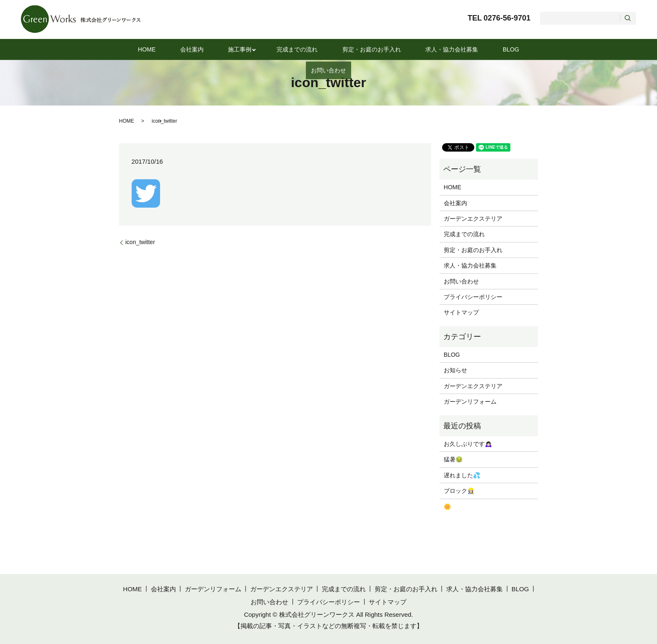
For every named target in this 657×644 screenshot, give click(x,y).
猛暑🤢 (453, 459)
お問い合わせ (506, 49)
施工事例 (217, 49)
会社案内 (178, 49)
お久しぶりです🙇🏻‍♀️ (468, 444)
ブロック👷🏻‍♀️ (459, 491)
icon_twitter (140, 242)
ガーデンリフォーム (470, 402)
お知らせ (455, 370)
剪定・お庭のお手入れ (339, 49)
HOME (142, 49)
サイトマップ (461, 312)
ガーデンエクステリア (473, 219)
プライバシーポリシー (473, 297)
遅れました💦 (462, 475)
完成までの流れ (272, 49)
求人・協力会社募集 (413, 49)
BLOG (464, 49)
